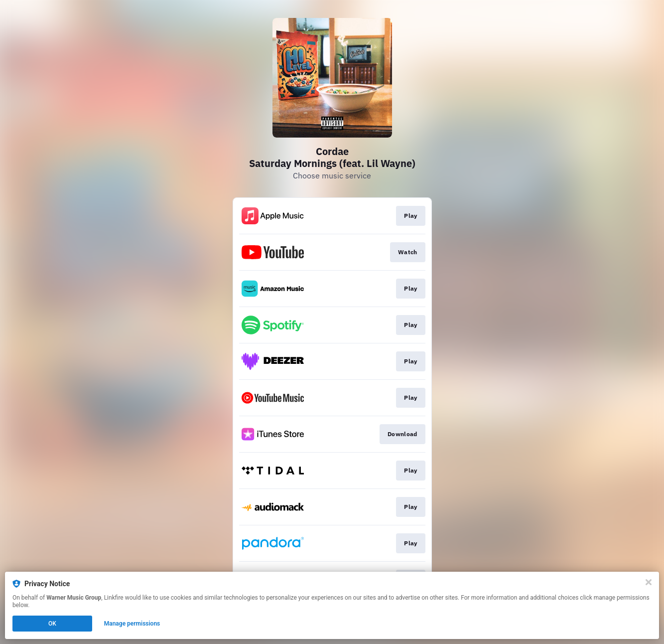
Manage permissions (132, 624)
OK (52, 624)
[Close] (649, 582)
